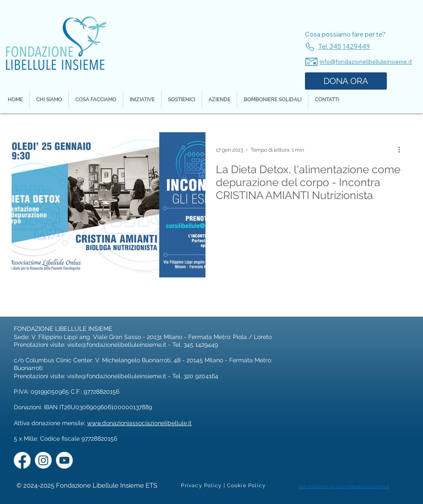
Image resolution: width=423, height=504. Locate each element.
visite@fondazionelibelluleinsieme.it (117, 345)
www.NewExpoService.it (363, 487)
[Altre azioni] (402, 150)
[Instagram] (43, 460)
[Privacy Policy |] (204, 485)
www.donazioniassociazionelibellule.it (139, 423)
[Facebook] (22, 460)
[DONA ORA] (346, 81)
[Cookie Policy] (247, 485)
